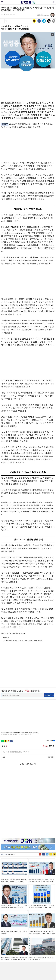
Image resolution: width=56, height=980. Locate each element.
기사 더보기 (13, 781)
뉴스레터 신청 (49, 695)
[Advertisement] (28, 86)
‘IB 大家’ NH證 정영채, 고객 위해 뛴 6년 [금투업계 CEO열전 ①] (23, 641)
